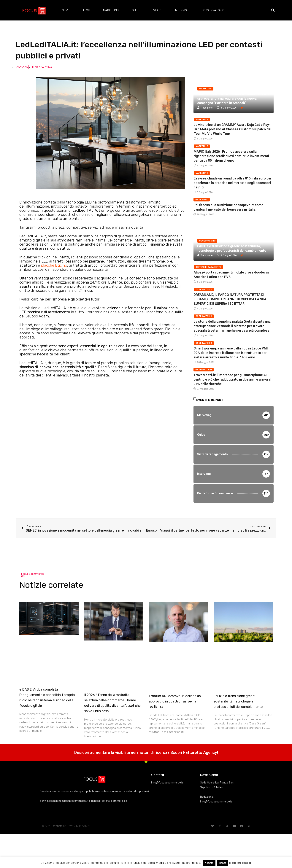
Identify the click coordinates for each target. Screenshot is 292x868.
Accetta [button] (209, 863)
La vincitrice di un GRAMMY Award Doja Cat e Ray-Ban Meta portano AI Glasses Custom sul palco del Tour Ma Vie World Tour (233, 129)
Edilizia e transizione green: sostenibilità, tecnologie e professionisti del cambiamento (238, 701)
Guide (136, 10)
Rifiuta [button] (223, 863)
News (66, 10)
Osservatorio (214, 10)
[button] (273, 10)
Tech (86, 10)
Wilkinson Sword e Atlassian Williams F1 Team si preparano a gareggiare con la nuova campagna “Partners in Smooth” (233, 98)
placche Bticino (54, 265)
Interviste (182, 10)
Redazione (207, 108)
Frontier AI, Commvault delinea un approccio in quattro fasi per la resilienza (175, 701)
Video (157, 10)
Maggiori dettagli (240, 863)
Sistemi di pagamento (208, 267)
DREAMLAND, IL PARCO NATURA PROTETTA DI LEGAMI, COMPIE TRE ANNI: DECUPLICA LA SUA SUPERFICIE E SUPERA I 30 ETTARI (230, 299)
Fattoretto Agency (200, 752)
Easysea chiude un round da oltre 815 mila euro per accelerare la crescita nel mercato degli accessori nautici (233, 183)
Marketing (111, 10)
